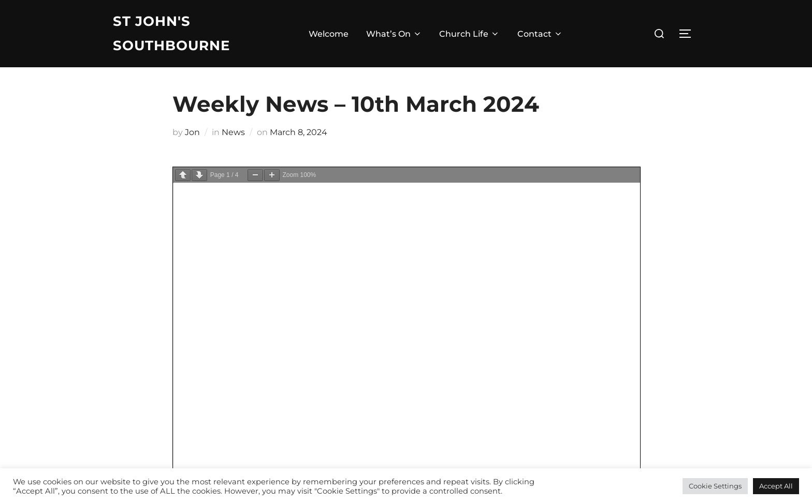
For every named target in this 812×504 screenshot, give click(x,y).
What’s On (394, 34)
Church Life (469, 34)
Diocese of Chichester (282, 400)
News (233, 132)
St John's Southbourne (171, 33)
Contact (540, 34)
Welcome (329, 34)
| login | (185, 413)
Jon (192, 132)
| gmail (126, 413)
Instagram (427, 360)
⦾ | (208, 413)
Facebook (426, 347)
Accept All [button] (776, 486)
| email (156, 413)
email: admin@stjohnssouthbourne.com (195, 373)
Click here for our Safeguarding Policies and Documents (227, 387)
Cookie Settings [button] (715, 486)
